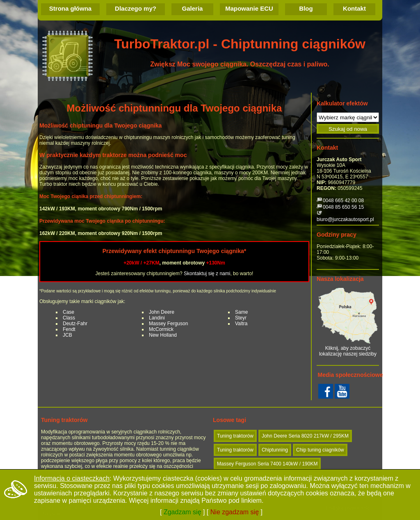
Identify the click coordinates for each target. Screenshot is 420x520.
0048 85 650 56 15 (343, 207)
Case (68, 312)
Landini (157, 318)
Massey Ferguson (168, 324)
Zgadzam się (183, 512)
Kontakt (354, 8)
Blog (306, 8)
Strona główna (70, 8)
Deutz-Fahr (75, 324)
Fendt (69, 329)
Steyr (241, 318)
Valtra (241, 324)
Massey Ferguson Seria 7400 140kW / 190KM (267, 464)
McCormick (161, 329)
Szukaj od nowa (348, 129)
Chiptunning (275, 450)
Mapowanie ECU (249, 8)
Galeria (193, 8)
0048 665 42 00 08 (343, 201)
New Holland (163, 335)
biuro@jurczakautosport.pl (345, 219)
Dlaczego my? (136, 8)
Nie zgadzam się (235, 512)
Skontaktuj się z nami (207, 274)
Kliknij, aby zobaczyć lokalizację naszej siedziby (348, 322)
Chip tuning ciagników (320, 450)
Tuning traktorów (235, 436)
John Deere (162, 312)
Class (69, 318)
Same (241, 312)
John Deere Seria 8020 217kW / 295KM (305, 436)
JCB (67, 335)
